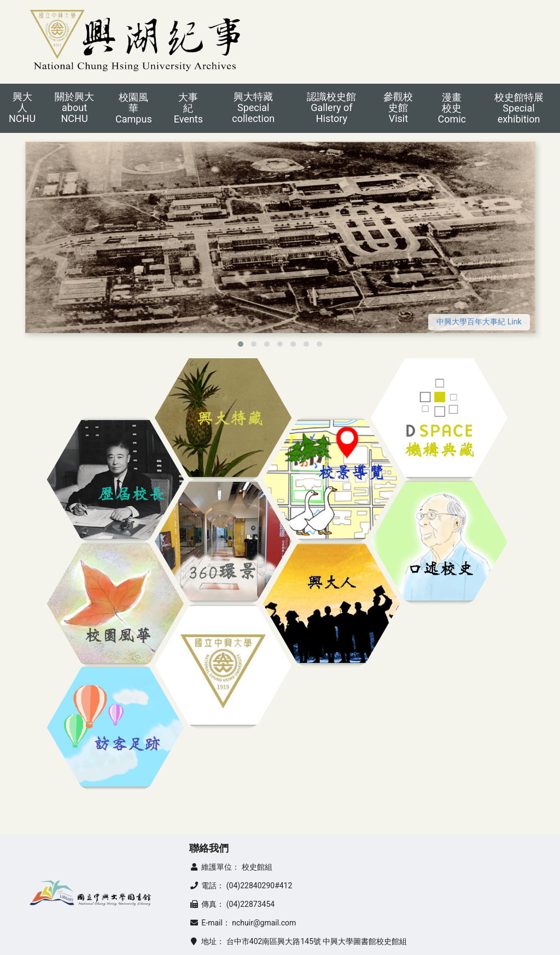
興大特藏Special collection (253, 107)
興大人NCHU (22, 107)
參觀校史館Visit (398, 107)
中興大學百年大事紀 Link (479, 322)
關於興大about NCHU (74, 107)
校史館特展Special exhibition (519, 108)
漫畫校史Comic (452, 108)
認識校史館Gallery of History (331, 107)
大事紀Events (188, 108)
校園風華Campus (134, 108)
